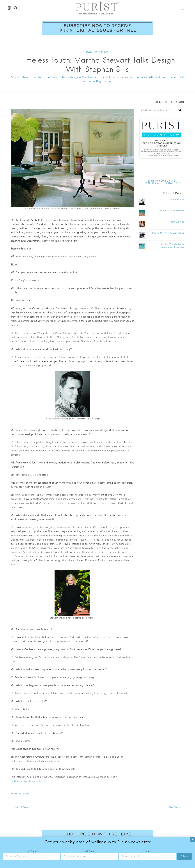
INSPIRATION (102, 52)
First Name (32, 811)
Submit (184, 816)
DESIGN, (90, 52)
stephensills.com (37, 781)
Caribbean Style (176, 200)
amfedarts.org (19, 781)
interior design (20, 794)
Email (148, 811)
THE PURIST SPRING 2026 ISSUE (168, 233)
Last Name (90, 811)
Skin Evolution (178, 222)
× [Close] (193, 799)
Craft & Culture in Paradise (171, 211)
